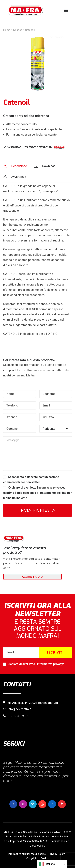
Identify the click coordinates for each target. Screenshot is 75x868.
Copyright (32, 858)
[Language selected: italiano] (52, 864)
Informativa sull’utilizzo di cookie (27, 854)
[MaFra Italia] (25, 10)
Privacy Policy (57, 854)
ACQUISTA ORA (33, 577)
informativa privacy (50, 488)
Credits (44, 858)
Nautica (18, 30)
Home (7, 30)
